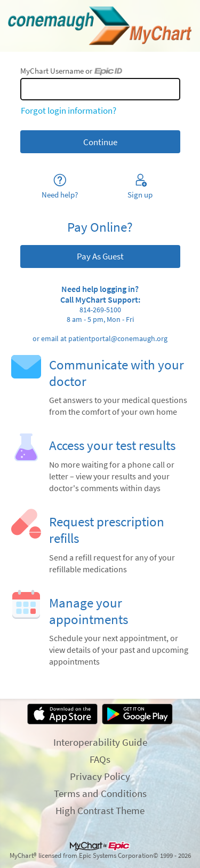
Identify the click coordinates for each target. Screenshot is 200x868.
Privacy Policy (100, 776)
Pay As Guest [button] (100, 256)
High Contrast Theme (100, 810)
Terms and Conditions (100, 793)
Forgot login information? (69, 111)
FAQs (100, 759)
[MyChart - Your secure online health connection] (100, 26)
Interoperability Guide (100, 742)
